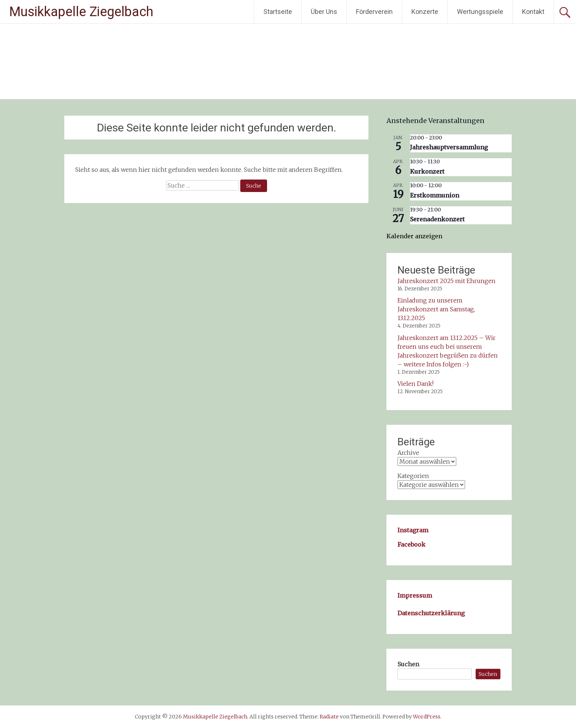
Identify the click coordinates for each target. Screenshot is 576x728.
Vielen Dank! (415, 384)
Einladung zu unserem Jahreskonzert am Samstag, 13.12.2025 (436, 309)
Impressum (415, 595)
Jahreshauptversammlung (449, 147)
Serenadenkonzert (437, 219)
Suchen (408, 664)
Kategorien (413, 476)
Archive (408, 453)
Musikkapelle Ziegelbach (81, 12)
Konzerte (425, 12)
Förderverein (374, 12)
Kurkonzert (427, 171)
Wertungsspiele (480, 12)
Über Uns (324, 12)
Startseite (278, 12)
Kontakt (533, 12)
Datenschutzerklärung (431, 613)
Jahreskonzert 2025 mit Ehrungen (447, 281)
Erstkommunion (435, 195)
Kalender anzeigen (414, 236)
